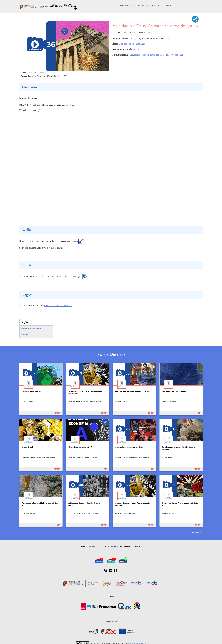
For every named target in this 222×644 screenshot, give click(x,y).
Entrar (169, 5)
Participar (127, 546)
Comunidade (140, 5)
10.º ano (137, 49)
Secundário (135, 55)
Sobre (83, 546)
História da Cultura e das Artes (156, 55)
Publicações (137, 546)
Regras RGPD (92, 546)
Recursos (124, 5)
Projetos (156, 5)
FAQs (101, 546)
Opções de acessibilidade (113, 546)
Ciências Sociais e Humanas (132, 44)
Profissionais (177, 55)
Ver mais (195, 532)
